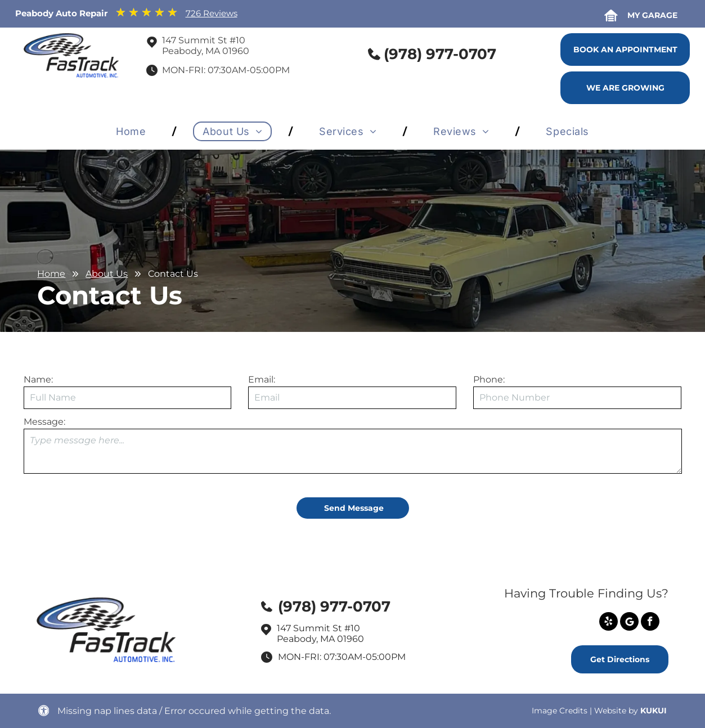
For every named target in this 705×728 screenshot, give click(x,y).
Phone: (489, 379)
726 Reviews (212, 13)
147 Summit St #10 (204, 40)
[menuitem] (133, 131)
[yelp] (609, 623)
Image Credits (560, 711)
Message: (44, 422)
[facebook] (650, 623)
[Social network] (629, 623)
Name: (38, 379)
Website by (616, 711)
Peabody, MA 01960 (206, 51)
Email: (262, 379)
